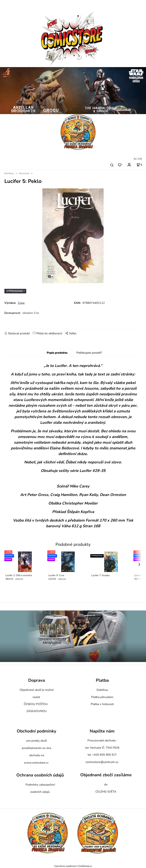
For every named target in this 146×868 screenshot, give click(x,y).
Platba (102, 680)
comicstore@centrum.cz (102, 762)
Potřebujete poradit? (89, 353)
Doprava (36, 680)
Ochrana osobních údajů (40, 775)
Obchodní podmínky (36, 731)
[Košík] (139, 165)
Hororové (24, 173)
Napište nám (102, 731)
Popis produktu (57, 353)
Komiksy (9, 173)
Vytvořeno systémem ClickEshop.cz (73, 866)
